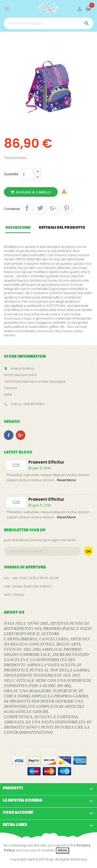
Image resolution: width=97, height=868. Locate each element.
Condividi (27, 208)
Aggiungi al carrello (31, 192)
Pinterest (66, 208)
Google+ (53, 208)
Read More (66, 480)
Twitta (40, 208)
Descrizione (18, 228)
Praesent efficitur (46, 462)
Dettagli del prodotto (62, 228)
